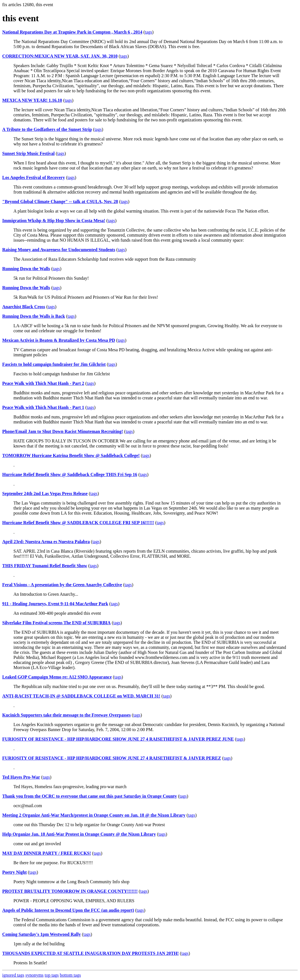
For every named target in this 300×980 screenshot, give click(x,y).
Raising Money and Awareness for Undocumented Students (59, 250)
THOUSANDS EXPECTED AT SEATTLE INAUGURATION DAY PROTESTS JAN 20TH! (91, 953)
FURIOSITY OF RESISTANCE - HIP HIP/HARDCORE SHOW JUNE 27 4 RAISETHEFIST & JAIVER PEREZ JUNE (118, 739)
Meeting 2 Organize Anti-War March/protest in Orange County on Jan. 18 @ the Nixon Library (94, 815)
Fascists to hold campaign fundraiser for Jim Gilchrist (54, 364)
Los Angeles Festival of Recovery (34, 177)
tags (149, 32)
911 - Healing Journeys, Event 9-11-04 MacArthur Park (55, 604)
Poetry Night (15, 872)
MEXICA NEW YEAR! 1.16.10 (32, 100)
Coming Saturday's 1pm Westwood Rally (42, 934)
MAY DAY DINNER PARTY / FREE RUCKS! (47, 853)
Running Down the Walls (26, 269)
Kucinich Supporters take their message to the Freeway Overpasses (66, 715)
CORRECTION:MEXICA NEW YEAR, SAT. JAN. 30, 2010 (60, 56)
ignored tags (13, 975)
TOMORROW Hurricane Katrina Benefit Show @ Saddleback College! (71, 455)
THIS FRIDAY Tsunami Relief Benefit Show (45, 566)
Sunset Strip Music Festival (28, 153)
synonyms (35, 975)
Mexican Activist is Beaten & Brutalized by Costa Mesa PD (59, 340)
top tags (52, 975)
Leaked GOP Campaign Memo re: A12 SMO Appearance (57, 677)
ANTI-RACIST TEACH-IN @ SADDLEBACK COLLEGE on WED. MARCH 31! (81, 696)
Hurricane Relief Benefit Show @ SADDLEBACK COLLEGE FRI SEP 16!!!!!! (78, 523)
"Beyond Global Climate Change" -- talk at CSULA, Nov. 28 (60, 202)
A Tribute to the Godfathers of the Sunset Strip (47, 129)
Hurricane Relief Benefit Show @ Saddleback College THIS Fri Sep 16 (70, 474)
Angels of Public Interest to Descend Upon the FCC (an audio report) (68, 910)
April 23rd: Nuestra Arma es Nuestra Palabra (46, 542)
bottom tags (70, 975)
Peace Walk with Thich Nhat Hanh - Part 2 (43, 383)
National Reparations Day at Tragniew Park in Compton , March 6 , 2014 (72, 32)
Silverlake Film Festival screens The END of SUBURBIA (56, 623)
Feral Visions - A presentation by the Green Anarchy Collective (62, 585)
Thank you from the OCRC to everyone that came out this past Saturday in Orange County (90, 796)
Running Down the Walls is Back (34, 316)
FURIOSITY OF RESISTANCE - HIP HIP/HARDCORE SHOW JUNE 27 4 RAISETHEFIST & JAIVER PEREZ (112, 758)
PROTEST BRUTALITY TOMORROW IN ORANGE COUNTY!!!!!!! (70, 891)
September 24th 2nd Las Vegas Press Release (45, 493)
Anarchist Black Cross (24, 307)
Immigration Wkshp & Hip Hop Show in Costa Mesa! (54, 221)
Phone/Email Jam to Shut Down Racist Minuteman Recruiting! (63, 431)
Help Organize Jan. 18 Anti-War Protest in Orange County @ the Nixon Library (79, 834)
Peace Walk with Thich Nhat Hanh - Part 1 (43, 407)
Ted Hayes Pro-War (21, 777)
